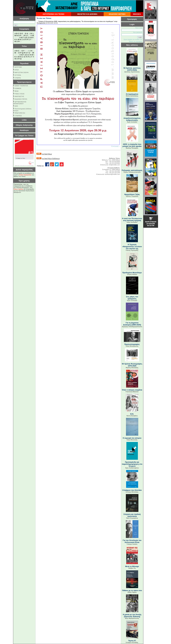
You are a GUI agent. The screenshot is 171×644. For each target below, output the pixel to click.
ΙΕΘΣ (16, 106)
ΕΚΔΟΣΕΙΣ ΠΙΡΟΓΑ (21, 99)
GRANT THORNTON (21, 86)
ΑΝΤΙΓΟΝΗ (18, 67)
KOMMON (18, 88)
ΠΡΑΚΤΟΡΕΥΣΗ (20, 113)
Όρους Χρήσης (19, 189)
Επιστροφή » (115, 146)
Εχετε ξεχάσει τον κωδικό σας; (133, 39)
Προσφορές (132, 19)
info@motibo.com (114, 165)
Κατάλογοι (24, 130)
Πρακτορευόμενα (24, 82)
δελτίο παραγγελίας (25, 175)
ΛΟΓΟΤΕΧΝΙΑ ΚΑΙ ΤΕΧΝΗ (53, 14)
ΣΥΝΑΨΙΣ (18, 78)
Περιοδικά (24, 63)
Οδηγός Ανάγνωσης (24, 125)
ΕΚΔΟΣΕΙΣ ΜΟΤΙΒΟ (117, 14)
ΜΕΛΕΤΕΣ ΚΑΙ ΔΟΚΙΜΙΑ (87, 14)
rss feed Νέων (47, 154)
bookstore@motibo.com (112, 174)
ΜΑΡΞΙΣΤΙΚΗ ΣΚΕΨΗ (22, 72)
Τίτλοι (24, 46)
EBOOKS (137, 14)
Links (24, 120)
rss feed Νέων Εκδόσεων (51, 159)
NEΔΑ (16, 91)
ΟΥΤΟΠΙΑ (18, 75)
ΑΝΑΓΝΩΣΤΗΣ (19, 96)
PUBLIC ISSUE (19, 94)
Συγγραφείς (24, 29)
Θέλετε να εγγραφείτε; (136, 41)
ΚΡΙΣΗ (17, 70)
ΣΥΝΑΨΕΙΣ (18, 116)
